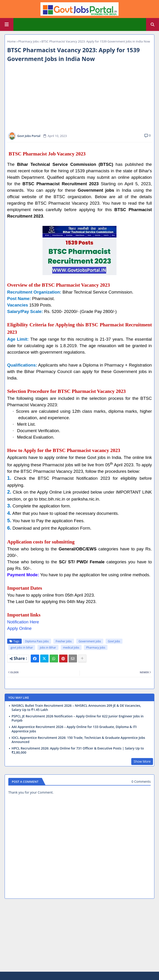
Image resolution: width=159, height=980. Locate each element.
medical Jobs (71, 648)
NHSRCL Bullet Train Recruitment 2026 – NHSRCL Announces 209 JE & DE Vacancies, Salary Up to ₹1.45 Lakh (76, 708)
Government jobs (90, 641)
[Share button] (82, 658)
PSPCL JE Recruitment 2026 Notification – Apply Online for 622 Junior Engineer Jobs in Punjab (78, 718)
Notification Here (23, 622)
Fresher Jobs (64, 641)
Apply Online (19, 628)
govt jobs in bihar (22, 648)
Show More (142, 761)
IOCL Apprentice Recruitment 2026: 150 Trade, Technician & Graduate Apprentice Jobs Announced (78, 740)
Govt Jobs (114, 641)
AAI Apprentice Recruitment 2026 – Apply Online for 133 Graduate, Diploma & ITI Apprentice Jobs (74, 729)
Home (11, 41)
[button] (153, 24)
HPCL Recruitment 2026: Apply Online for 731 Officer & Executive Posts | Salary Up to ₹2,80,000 (78, 750)
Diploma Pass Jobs (37, 641)
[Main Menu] (7, 24)
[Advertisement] (79, 98)
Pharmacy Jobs (29, 41)
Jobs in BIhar (48, 648)
